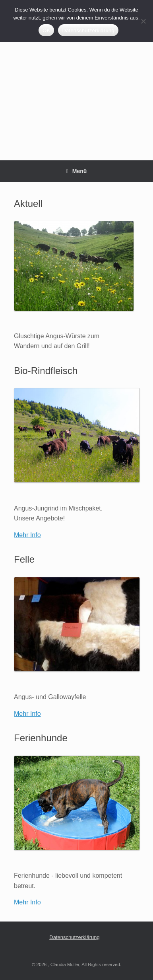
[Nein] (143, 21)
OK (46, 30)
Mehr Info (27, 535)
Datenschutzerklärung (74, 937)
